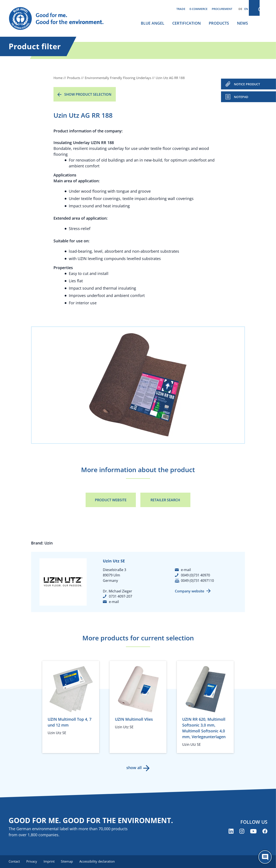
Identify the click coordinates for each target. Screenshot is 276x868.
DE (240, 9)
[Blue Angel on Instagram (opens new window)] (242, 831)
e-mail (114, 602)
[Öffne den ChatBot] (265, 857)
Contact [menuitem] (14, 862)
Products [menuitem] (219, 23)
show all (134, 768)
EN (246, 9)
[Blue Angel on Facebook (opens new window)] (265, 831)
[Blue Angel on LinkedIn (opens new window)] (231, 831)
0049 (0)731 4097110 (197, 581)
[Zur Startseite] (60, 19)
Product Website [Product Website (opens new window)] (111, 500)
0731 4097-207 (121, 596)
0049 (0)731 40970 (195, 575)
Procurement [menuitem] (222, 9)
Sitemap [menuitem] (68, 862)
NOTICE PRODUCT (247, 84)
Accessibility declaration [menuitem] (99, 862)
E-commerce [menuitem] (198, 9)
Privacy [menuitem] (32, 862)
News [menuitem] (242, 23)
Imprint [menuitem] (50, 862)
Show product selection (88, 94)
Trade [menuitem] (181, 9)
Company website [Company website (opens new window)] (190, 591)
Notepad (241, 97)
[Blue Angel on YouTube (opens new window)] (253, 831)
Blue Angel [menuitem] (153, 23)
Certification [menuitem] (187, 23)
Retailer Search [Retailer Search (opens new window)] (165, 500)
